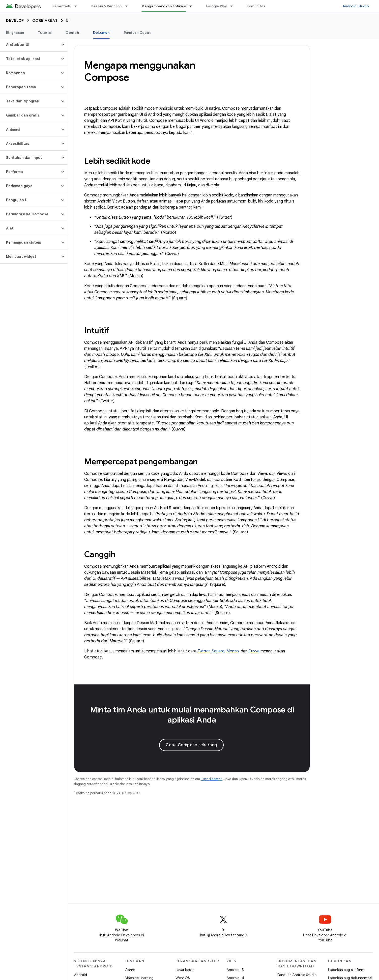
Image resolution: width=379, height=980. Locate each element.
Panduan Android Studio (297, 975)
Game (130, 970)
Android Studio (356, 6)
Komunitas (256, 6)
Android (80, 975)
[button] (30, 45)
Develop (15, 20)
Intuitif (97, 330)
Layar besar (185, 970)
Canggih (100, 554)
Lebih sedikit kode (117, 161)
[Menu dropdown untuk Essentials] (78, 6)
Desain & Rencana (106, 6)
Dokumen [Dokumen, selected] (101, 33)
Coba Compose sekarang (191, 745)
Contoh (72, 33)
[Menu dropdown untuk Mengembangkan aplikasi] (193, 6)
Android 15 (235, 970)
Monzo (233, 651)
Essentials (62, 6)
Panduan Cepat (137, 33)
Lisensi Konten (212, 779)
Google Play (216, 6)
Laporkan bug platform (346, 970)
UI (68, 20)
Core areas (45, 20)
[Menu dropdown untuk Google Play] (234, 6)
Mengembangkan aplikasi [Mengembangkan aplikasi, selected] (164, 6)
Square (218, 651)
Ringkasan (15, 33)
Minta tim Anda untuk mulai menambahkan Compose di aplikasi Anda (192, 715)
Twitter (204, 651)
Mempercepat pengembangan (141, 462)
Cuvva (254, 651)
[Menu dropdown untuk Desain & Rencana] (129, 6)
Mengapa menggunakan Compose (140, 71)
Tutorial (45, 33)
